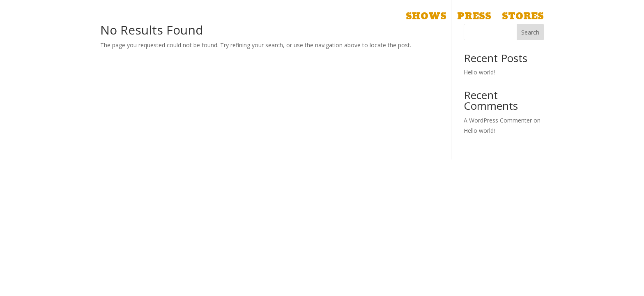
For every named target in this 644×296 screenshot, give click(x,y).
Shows (426, 19)
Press (474, 19)
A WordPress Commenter (498, 120)
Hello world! (479, 72)
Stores (523, 19)
